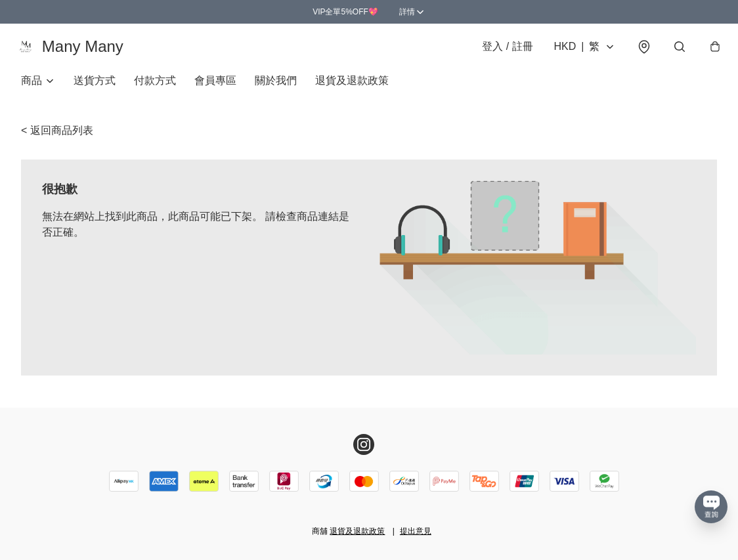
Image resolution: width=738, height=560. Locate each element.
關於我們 (276, 89)
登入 (501, 51)
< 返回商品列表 (57, 139)
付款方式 (155, 89)
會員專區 (215, 89)
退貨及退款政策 (352, 89)
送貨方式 (95, 89)
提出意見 (416, 531)
